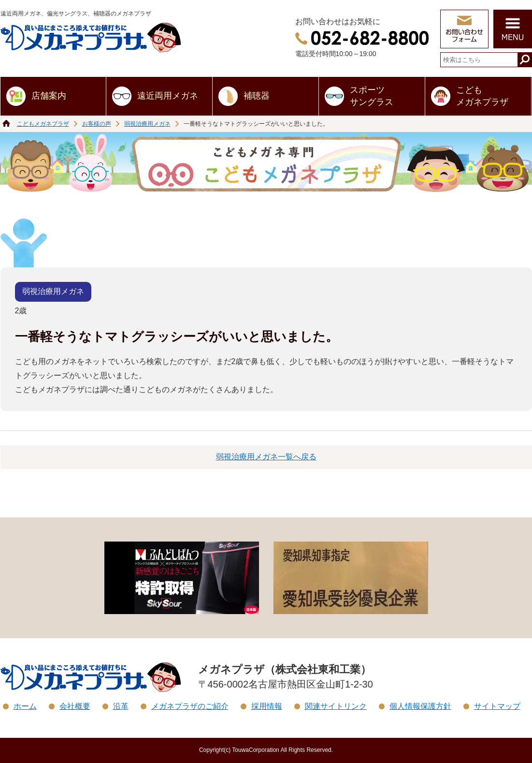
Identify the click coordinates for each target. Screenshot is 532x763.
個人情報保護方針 (420, 706)
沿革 (121, 706)
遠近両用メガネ (168, 96)
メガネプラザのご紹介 (190, 706)
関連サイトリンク (336, 706)
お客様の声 (97, 124)
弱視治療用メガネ (147, 124)
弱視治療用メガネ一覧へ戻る (266, 457)
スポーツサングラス (372, 96)
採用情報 (267, 706)
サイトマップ (497, 706)
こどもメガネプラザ (482, 96)
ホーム (25, 706)
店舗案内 (49, 96)
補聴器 (257, 96)
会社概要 (75, 706)
